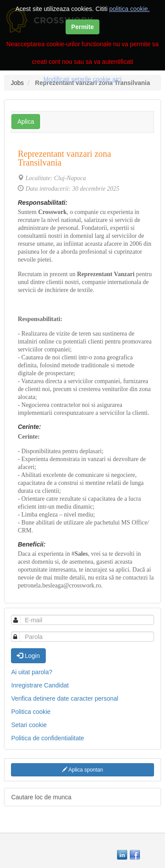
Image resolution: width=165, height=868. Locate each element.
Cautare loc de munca (41, 797)
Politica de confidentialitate (48, 738)
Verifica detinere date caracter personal (65, 698)
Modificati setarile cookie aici (82, 79)
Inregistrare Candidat (40, 685)
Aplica (26, 122)
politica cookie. (129, 9)
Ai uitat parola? (31, 672)
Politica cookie (31, 712)
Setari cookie (29, 725)
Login (28, 656)
